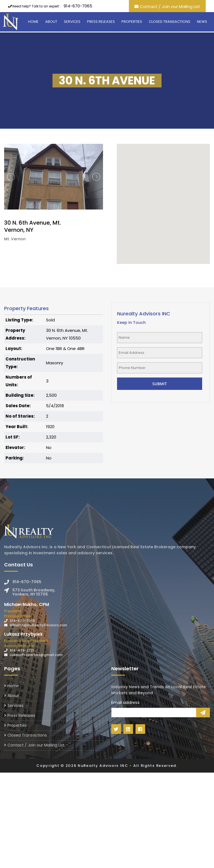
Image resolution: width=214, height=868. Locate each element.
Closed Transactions (170, 22)
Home (33, 22)
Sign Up (203, 712)
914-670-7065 (78, 6)
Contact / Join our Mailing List (170, 6)
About (51, 22)
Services (72, 22)
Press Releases (101, 22)
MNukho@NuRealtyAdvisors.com (38, 625)
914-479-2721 (22, 650)
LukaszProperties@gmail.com (36, 655)
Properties (132, 22)
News (202, 22)
